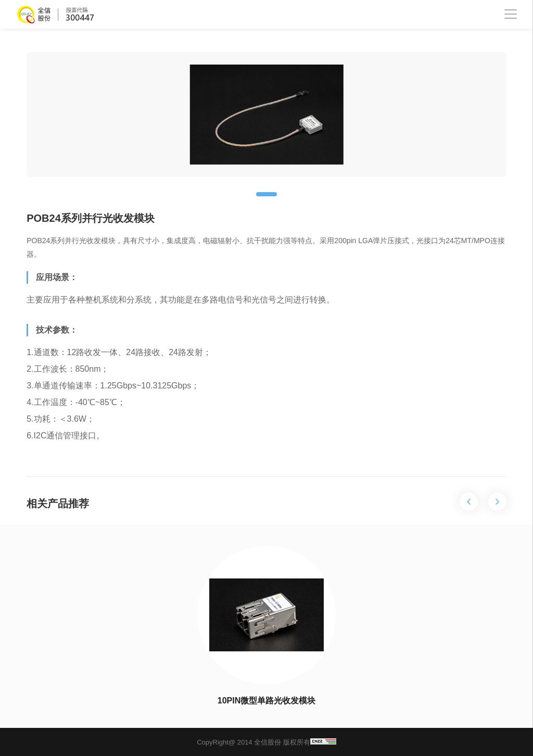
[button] (266, 194)
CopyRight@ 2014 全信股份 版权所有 (266, 742)
